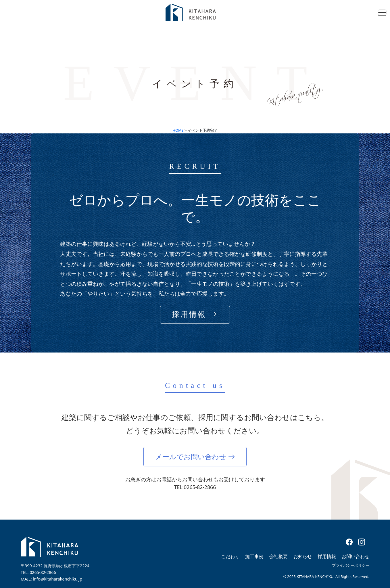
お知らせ (303, 556)
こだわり (230, 556)
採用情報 (327, 556)
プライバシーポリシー (351, 565)
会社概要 (278, 556)
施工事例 (254, 556)
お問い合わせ (356, 556)
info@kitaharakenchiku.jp (57, 579)
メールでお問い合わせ (195, 456)
